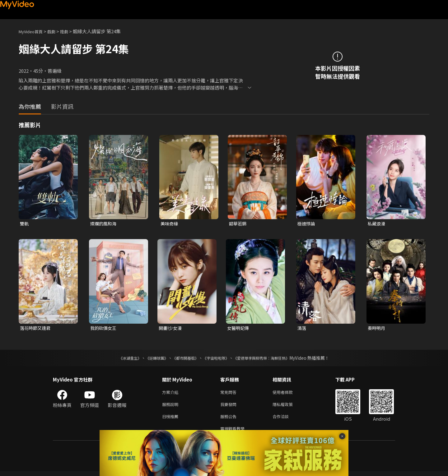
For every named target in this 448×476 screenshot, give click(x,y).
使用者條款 (288, 394)
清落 (302, 329)
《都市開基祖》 (182, 359)
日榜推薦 (171, 420)
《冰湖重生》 (119, 359)
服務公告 (230, 420)
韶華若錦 (238, 224)
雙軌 (25, 224)
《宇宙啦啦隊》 (217, 359)
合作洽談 (286, 420)
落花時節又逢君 (36, 329)
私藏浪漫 (377, 224)
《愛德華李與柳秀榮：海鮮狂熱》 (269, 359)
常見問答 (230, 394)
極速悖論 (307, 224)
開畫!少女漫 (171, 329)
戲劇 (56, 31)
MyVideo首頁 (33, 31)
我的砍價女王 (104, 329)
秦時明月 (377, 329)
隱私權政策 (288, 407)
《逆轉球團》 (150, 359)
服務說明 (171, 407)
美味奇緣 (170, 224)
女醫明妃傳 (239, 329)
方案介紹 (171, 394)
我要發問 (230, 407)
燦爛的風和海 (104, 224)
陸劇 (70, 31)
